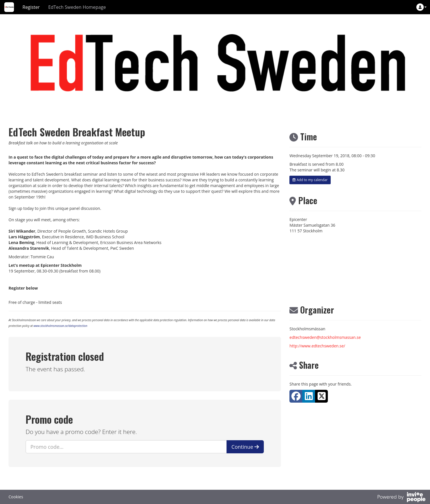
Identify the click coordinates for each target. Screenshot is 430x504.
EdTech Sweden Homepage (77, 7)
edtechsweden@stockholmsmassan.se (325, 337)
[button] (421, 7)
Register (31, 7)
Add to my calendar (310, 180)
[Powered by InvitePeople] (401, 498)
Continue (245, 447)
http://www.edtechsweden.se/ (317, 346)
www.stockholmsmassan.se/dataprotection (60, 326)
